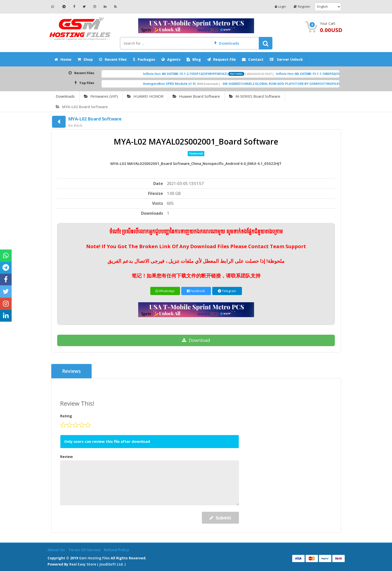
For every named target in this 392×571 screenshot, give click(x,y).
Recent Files (113, 59)
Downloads (65, 96)
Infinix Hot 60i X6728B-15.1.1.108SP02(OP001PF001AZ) (329, 74)
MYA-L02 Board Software (82, 107)
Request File (221, 59)
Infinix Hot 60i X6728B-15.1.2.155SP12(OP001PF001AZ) (196, 74)
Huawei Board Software (196, 96)
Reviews (71, 371)
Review (66, 457)
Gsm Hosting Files (94, 558)
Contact (253, 59)
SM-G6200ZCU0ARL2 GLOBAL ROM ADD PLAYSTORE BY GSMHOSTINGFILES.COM (297, 84)
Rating (66, 416)
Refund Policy (117, 550)
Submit (220, 518)
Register (302, 7)
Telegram (227, 291)
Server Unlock (286, 59)
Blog (194, 59)
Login (280, 7)
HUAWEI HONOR (145, 96)
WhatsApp (165, 291)
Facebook (196, 291)
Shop (85, 59)
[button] (266, 43)
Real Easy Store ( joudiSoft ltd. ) (97, 564)
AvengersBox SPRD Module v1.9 (180, 84)
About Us (57, 550)
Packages (144, 59)
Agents (171, 59)
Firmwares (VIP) (101, 96)
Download (196, 340)
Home (63, 59)
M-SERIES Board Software (255, 96)
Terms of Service (85, 550)
